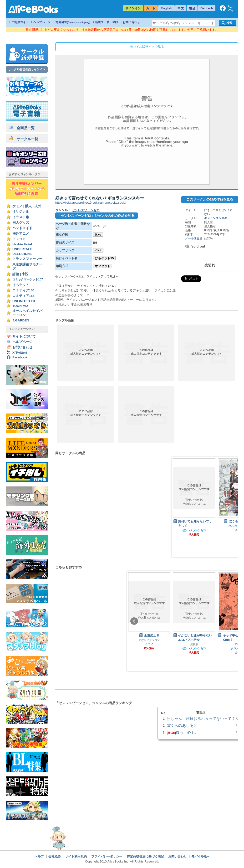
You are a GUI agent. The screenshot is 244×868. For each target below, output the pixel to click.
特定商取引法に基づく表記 (145, 856)
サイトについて (24, 336)
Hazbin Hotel (22, 244)
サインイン (133, 8)
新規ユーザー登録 (107, 22)
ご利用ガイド (20, 22)
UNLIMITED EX (24, 301)
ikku (98, 235)
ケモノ (17, 206)
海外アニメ (21, 234)
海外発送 (73, 22)
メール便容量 (194, 238)
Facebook (20, 357)
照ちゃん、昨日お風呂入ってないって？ (201, 718)
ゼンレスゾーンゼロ (86, 210)
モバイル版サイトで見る (147, 47)
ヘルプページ (42, 22)
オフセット (103, 266)
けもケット (21, 285)
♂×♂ (98, 250)
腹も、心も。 (187, 732)
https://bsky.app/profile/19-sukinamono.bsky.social (91, 203)
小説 (25, 274)
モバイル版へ (201, 856)
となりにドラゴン (149, 640)
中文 (181, 8)
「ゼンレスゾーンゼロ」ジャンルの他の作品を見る (96, 216)
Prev (134, 621)
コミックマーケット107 (28, 279)
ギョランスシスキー (217, 218)
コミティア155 (23, 290)
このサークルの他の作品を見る (210, 199)
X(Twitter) (20, 353)
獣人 (28, 206)
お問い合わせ (131, 22)
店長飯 (194, 644)
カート (151, 8)
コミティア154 (23, 296)
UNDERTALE (22, 249)
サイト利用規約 (76, 856)
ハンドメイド (22, 228)
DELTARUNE (22, 254)
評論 (16, 274)
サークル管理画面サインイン (27, 69)
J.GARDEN (21, 320)
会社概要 (55, 856)
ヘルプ (39, 856)
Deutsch (207, 8)
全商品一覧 (22, 128)
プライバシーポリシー (107, 856)
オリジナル (21, 212)
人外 (38, 206)
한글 (192, 8)
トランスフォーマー (27, 259)
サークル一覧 (24, 139)
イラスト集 (21, 217)
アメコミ (19, 239)
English (166, 8)
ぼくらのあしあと (182, 725)
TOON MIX (20, 306)
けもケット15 (104, 258)
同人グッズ (21, 223)
